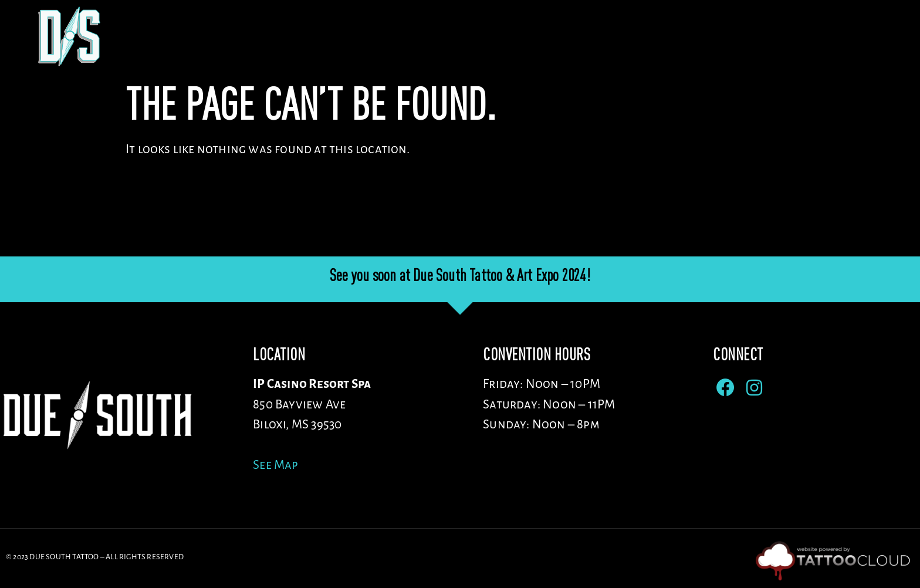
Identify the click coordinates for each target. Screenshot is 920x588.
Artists (636, 37)
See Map (275, 465)
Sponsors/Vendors (743, 37)
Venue (560, 37)
